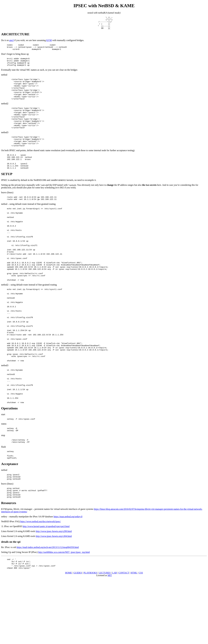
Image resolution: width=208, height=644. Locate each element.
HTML (134, 639)
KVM (49, 43)
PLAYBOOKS (90, 639)
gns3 (11, 43)
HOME (69, 639)
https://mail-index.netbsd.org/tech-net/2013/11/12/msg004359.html (48, 611)
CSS (141, 639)
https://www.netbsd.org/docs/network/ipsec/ (41, 585)
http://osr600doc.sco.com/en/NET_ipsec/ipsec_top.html (64, 616)
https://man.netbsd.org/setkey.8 (68, 581)
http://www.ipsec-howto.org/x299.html (54, 595)
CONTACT (124, 639)
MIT (110, 641)
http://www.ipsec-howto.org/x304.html (54, 600)
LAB (115, 639)
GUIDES (78, 639)
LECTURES (105, 639)
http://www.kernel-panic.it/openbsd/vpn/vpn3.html (46, 590)
